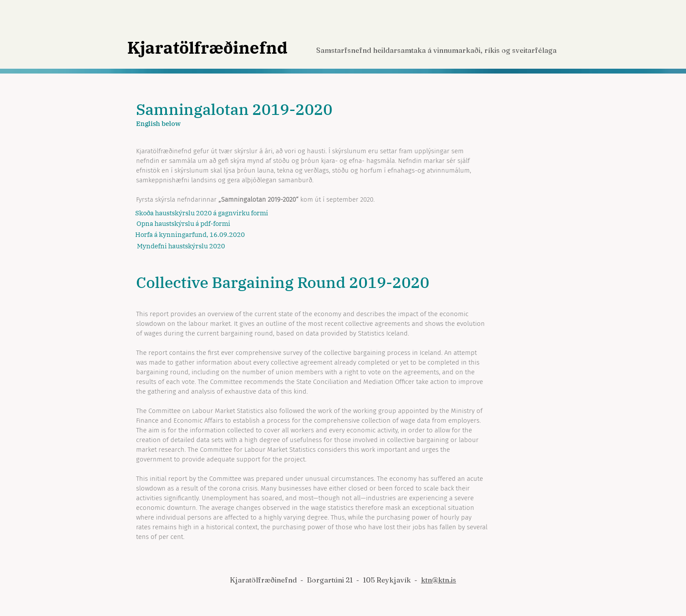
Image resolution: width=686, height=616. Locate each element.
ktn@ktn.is (439, 580)
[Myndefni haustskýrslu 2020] (186, 246)
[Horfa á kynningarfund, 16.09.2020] (190, 235)
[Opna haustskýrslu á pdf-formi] (186, 224)
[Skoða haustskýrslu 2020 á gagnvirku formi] (202, 213)
